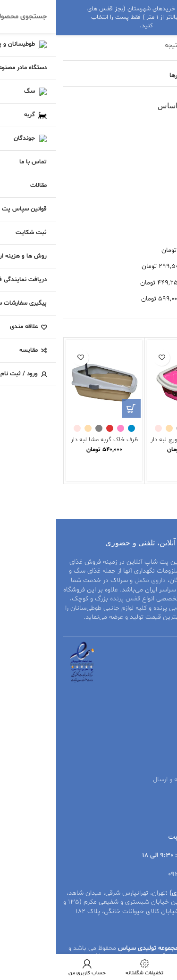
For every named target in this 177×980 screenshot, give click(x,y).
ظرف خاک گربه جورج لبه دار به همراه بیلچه (129, 443)
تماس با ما (156, 796)
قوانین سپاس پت (146, 747)
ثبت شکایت (153, 764)
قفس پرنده (69, 599)
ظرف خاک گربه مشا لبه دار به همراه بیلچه (48, 443)
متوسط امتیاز (152, 142)
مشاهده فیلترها (135, 76)
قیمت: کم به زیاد (147, 174)
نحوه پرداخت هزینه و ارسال (133, 780)
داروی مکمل (94, 580)
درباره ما (159, 812)
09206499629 (131, 874)
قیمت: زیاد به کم (147, 190)
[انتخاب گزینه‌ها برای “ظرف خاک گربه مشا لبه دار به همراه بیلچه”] (75, 408)
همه (164, 234)
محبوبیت (157, 126)
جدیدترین (156, 158)
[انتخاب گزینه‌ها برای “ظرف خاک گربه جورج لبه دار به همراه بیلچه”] (156, 408)
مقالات (161, 731)
